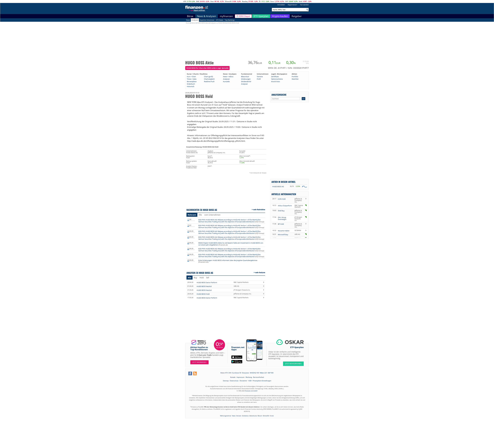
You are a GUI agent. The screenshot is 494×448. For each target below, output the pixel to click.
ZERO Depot (244, 16)
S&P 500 (271, 373)
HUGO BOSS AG (278, 186)
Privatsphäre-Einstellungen (262, 381)
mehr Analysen (260, 272)
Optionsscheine (277, 79)
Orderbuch (191, 84)
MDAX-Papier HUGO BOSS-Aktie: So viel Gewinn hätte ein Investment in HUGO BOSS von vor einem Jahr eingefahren (231, 244)
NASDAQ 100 (254, 373)
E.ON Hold (282, 199)
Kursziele (226, 81)
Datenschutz (234, 381)
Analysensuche (279, 95)
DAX (198, 1)
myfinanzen (226, 16)
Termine (260, 77)
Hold (202, 278)
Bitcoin (260, 416)
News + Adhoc (228, 77)
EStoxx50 (228, 1)
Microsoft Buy (283, 234)
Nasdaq (245, 1)
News (188, 20)
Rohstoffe (266, 416)
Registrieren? (293, 5)
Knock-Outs (276, 81)
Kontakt (233, 377)
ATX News (220, 20)
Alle (200, 215)
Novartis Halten (284, 231)
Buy (195, 278)
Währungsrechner (226, 416)
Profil (259, 79)
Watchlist (295, 79)
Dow (212, 1)
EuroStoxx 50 (237, 373)
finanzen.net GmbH (251, 391)
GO (304, 99)
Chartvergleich (209, 79)
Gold (300, 1)
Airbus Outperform (285, 206)
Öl (260, 1)
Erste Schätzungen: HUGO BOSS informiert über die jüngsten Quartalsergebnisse (228, 260)
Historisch (191, 86)
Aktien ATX (224, 373)
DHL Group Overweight (282, 218)
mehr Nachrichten (259, 209)
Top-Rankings (230, 20)
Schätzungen (246, 79)
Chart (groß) (208, 77)
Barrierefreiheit (259, 377)
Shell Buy (281, 211)
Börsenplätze (192, 81)
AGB (250, 381)
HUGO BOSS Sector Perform (207, 282)
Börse (190, 16)
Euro (272, 1)
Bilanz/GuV (245, 77)
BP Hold (281, 224)
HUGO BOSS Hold (203, 294)
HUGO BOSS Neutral (204, 286)
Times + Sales (192, 79)
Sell (208, 278)
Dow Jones (246, 373)
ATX (185, 1)
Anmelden (281, 5)
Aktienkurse (253, 416)
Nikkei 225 (263, 373)
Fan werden (304, 5)
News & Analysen (207, 16)
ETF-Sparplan (261, 16)
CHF (287, 1)
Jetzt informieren (199, 362)
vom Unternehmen (212, 215)
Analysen (195, 20)
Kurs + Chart (191, 77)
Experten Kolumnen (207, 20)
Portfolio (295, 77)
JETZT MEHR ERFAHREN (293, 364)
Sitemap (226, 381)
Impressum (241, 377)
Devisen (239, 416)
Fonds (272, 416)
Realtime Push (209, 81)
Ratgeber (297, 16)
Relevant (192, 215)
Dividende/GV (246, 81)
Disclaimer (243, 381)
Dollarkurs (245, 416)
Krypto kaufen (280, 16)
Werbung (249, 377)
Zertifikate (275, 77)
